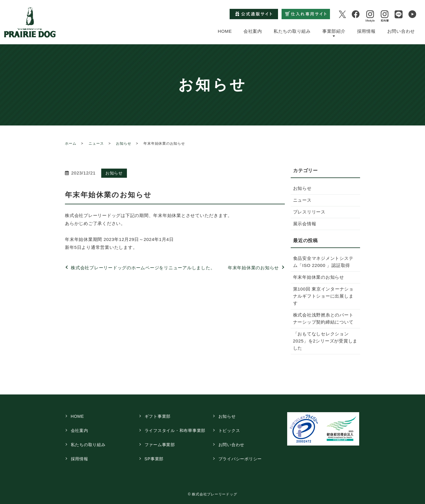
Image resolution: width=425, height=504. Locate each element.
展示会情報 (305, 224)
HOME (225, 31)
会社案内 (253, 31)
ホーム (71, 143)
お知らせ (124, 143)
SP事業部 (154, 459)
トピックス (229, 430)
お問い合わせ (401, 31)
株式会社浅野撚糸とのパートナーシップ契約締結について (323, 318)
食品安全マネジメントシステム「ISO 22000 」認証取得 (323, 262)
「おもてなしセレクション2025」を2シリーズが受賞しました (325, 341)
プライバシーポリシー (240, 459)
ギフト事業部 (158, 416)
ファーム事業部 (160, 445)
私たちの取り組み (292, 31)
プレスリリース (309, 212)
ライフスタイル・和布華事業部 (175, 430)
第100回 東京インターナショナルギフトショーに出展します (323, 296)
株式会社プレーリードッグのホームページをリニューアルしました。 (143, 268)
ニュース (96, 143)
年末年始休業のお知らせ (253, 268)
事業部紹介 (334, 31)
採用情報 (366, 31)
